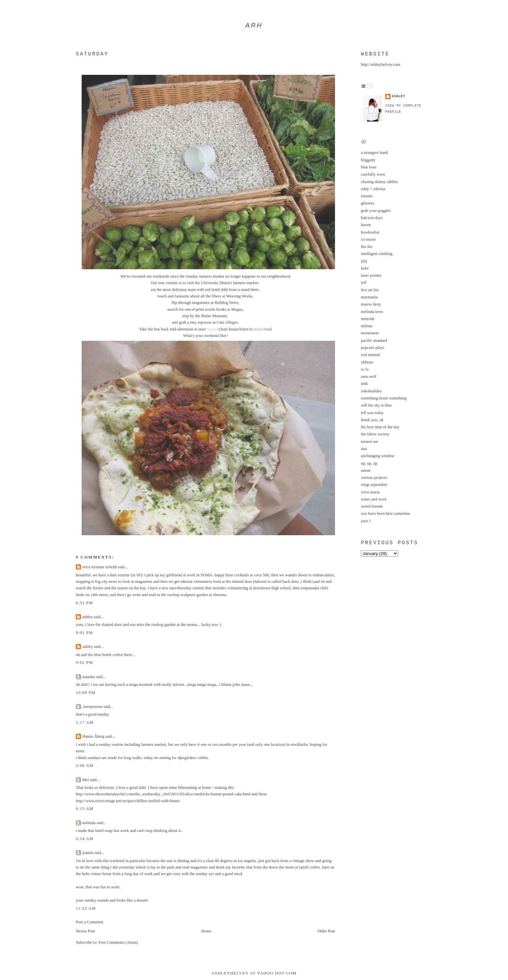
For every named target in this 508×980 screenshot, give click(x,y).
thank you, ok (372, 420)
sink (364, 384)
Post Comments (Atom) (118, 942)
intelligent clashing (377, 254)
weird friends (372, 506)
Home (206, 931)
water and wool (374, 499)
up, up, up (369, 463)
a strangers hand (374, 153)
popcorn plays (373, 348)
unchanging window (378, 456)
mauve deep (371, 304)
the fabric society (375, 434)
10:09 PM (86, 693)
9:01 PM (84, 633)
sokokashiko (371, 391)
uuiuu (366, 470)
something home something (384, 398)
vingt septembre (374, 485)
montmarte (370, 333)
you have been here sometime (385, 513)
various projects (374, 478)
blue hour (369, 167)
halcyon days (372, 218)
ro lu (365, 369)
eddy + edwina (373, 189)
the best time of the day (380, 427)
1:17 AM (85, 722)
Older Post (326, 931)
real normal (370, 355)
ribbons (367, 362)
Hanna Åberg (93, 736)
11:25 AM (86, 908)
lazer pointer (371, 275)
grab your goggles (376, 211)
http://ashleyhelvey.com (381, 64)
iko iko (367, 247)
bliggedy (368, 160)
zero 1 (366, 521)
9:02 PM (84, 663)
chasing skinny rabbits (379, 182)
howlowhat (370, 232)
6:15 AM (85, 809)
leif (364, 282)
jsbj (364, 261)
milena (367, 326)
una (364, 449)
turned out (369, 442)
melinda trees (372, 312)
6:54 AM (85, 839)
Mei (86, 780)
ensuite (367, 196)
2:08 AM (85, 766)
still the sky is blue (376, 405)
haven (366, 225)
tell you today (372, 413)
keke (365, 268)
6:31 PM (84, 603)
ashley (88, 617)
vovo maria (370, 492)
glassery (368, 203)
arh (254, 25)
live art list (370, 290)
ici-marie (368, 239)
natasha (88, 677)
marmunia (369, 297)
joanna (88, 853)
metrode (368, 319)
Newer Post (85, 931)
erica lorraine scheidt (100, 567)
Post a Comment (89, 922)
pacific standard (374, 340)
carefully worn (373, 174)
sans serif (369, 376)
